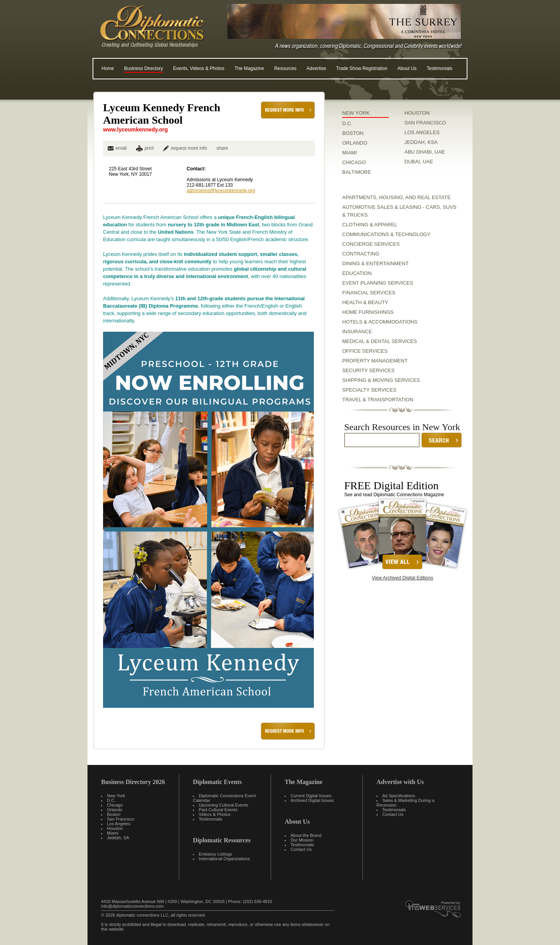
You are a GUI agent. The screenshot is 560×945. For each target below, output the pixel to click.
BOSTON (353, 133)
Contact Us (301, 849)
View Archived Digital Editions (402, 578)
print (149, 148)
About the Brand (306, 835)
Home (108, 68)
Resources (285, 68)
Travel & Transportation (378, 400)
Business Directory (143, 68)
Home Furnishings (368, 312)
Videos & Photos (214, 814)
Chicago (115, 805)
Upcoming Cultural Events (223, 805)
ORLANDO (355, 143)
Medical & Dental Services (380, 341)
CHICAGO (354, 162)
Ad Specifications (399, 796)
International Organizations (224, 859)
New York (116, 796)
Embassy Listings (215, 854)
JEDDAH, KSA (421, 142)
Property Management (375, 361)
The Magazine (249, 68)
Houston (115, 828)
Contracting (361, 254)
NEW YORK (356, 113)
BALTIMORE (357, 172)
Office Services (365, 351)
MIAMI (350, 153)
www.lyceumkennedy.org (136, 129)
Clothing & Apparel (370, 225)
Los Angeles (119, 824)
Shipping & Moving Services (381, 380)
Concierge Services (371, 244)
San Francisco (121, 819)
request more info (185, 148)
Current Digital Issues (311, 796)
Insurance (357, 332)
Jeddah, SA (118, 838)
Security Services (368, 370)
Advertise (316, 68)
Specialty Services (369, 390)
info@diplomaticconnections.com (132, 906)
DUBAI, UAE (419, 162)
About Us (407, 68)
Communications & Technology (386, 234)
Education (357, 273)
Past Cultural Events (218, 810)
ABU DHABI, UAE (425, 152)
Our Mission (302, 840)
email (117, 148)
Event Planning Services (378, 283)
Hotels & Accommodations (380, 322)
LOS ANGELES (422, 132)
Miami (113, 833)
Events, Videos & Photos (199, 68)
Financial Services (369, 293)
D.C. (347, 123)
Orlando (115, 810)
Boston (114, 814)
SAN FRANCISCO (425, 123)
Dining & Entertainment (375, 263)
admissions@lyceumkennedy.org (221, 191)
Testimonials (439, 68)
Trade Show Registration (362, 68)
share (222, 148)
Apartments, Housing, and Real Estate (396, 197)
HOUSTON (417, 113)
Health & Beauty (365, 302)
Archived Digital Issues (312, 800)
